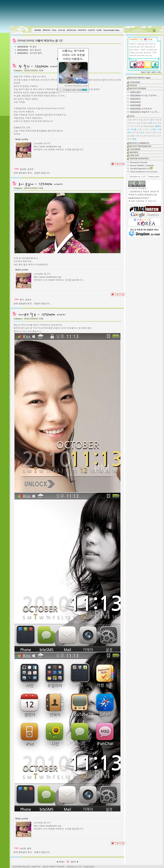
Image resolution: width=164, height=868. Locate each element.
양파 (150, 123)
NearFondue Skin (111, 30)
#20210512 (135, 99)
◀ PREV (61, 862)
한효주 (28, 300)
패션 (154, 133)
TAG (54, 30)
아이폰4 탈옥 (36, 53)
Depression (149, 126)
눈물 (140, 129)
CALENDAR (135, 149)
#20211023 (135, 92)
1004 (132, 136)
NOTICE (82, 30)
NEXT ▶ (75, 862)
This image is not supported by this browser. (87, 13)
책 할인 (33, 47)
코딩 (138, 123)
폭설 (134, 139)
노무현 (153, 129)
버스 (142, 133)
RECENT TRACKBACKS (140, 146)
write (159, 72)
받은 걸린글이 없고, (23, 173)
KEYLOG (71, 30)
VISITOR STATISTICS (139, 159)
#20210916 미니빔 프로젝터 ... (145, 96)
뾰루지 (135, 120)
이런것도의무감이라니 (146, 136)
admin (154, 72)
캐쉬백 (23, 169)
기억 (159, 129)
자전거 (148, 133)
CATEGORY (135, 82)
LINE (99, 30)
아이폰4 (136, 133)
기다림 (133, 129)
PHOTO (47, 30)
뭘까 (152, 120)
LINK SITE (134, 155)
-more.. (148, 78)
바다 (129, 133)
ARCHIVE (134, 152)
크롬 (129, 120)
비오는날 (139, 126)
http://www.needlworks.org (47, 146)
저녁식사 (131, 123)
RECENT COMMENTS (139, 143)
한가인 (146, 129)
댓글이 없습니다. (42, 173)
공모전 (146, 120)
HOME (38, 30)
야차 (159, 136)
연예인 (144, 123)
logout (143, 72)
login (148, 72)
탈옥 (29, 849)
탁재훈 (158, 120)
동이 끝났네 (36, 50)
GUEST (91, 30)
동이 (22, 300)
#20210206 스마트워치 (141, 109)
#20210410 (135, 102)
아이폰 (23, 849)
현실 (129, 139)
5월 (141, 120)
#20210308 (135, 105)
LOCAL (62, 30)
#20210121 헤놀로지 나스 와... (145, 112)
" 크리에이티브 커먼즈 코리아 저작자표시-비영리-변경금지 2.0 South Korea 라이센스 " (144, 195)
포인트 (30, 169)
